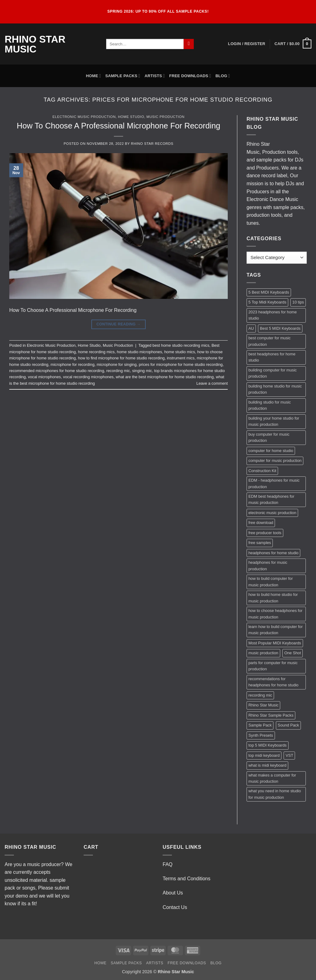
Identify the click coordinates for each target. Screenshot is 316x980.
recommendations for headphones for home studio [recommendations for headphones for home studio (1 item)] (273, 682)
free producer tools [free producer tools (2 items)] (265, 533)
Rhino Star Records (152, 144)
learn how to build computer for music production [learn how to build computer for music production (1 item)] (276, 630)
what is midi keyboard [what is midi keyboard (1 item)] (267, 765)
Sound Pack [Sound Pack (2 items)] (288, 725)
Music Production (166, 117)
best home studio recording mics (181, 345)
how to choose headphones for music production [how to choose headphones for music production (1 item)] (275, 614)
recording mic (118, 371)
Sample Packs (123, 76)
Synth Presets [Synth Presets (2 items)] (261, 735)
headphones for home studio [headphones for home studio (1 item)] (273, 553)
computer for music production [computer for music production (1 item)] (275, 461)
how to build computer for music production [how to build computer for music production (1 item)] (271, 582)
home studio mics (180, 352)
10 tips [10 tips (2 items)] (298, 302)
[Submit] (189, 44)
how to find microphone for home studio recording (121, 358)
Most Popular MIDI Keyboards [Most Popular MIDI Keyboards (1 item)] (275, 643)
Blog (223, 76)
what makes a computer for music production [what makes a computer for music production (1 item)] (272, 778)
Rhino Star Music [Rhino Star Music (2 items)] (263, 705)
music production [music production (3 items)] (263, 653)
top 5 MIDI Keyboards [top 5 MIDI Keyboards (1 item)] (268, 745)
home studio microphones (140, 352)
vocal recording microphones (88, 377)
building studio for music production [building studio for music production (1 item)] (270, 405)
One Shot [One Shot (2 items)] (293, 653)
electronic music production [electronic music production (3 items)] (272, 513)
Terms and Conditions (187, 879)
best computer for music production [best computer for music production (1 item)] (270, 341)
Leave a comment (212, 383)
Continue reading (118, 324)
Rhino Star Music (35, 44)
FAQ (168, 864)
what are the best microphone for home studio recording (165, 377)
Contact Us (175, 907)
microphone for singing (116, 364)
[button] (247, 44)
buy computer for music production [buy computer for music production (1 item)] (269, 437)
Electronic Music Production (84, 117)
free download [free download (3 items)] (261, 523)
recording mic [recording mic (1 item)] (260, 695)
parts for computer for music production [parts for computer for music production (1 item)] (273, 666)
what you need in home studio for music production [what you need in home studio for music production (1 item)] (275, 794)
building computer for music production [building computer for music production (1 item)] (272, 373)
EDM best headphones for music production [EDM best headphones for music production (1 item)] (271, 499)
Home (94, 76)
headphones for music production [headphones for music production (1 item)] (268, 565)
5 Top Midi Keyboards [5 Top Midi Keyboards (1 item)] (267, 302)
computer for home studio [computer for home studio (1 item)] (271, 451)
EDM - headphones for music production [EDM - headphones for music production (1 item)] (274, 483)
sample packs (271, 160)
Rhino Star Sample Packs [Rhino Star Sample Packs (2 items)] (271, 715)
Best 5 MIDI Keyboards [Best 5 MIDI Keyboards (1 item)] (280, 328)
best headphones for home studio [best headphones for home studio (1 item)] (272, 357)
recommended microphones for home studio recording (57, 371)
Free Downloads (190, 76)
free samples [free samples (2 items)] (260, 543)
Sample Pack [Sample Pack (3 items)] (260, 725)
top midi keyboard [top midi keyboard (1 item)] (264, 755)
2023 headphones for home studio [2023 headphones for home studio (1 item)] (273, 315)
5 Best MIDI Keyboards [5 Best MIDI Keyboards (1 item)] (269, 292)
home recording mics (96, 352)
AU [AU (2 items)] (251, 328)
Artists (155, 76)
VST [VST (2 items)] (289, 755)
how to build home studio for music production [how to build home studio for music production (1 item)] (273, 598)
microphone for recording (73, 364)
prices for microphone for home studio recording (181, 364)
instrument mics (181, 358)
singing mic (142, 371)
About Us (173, 893)
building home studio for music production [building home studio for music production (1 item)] (275, 389)
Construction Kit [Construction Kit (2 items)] (262, 471)
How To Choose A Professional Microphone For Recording (118, 126)
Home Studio (131, 117)
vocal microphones (44, 377)
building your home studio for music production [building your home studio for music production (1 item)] (274, 421)
